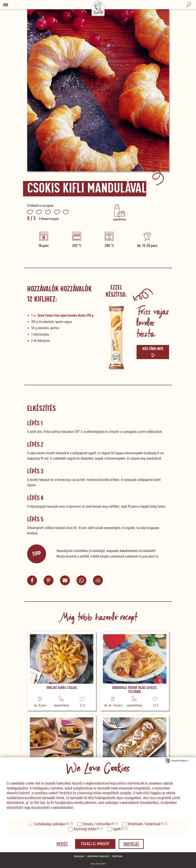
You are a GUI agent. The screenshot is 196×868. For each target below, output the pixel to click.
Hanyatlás (131, 844)
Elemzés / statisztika (97, 824)
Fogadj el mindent (95, 844)
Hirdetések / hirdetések (144, 824)
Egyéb (117, 829)
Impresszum (79, 856)
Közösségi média (85, 829)
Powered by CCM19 (98, 864)
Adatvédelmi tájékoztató (98, 856)
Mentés (62, 844)
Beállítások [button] (117, 856)
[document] (98, 788)
